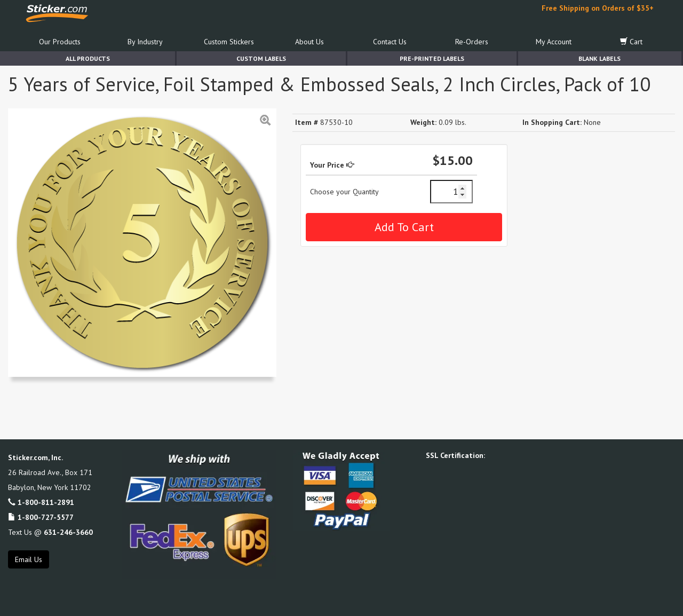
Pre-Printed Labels (432, 58)
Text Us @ (50, 532)
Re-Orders (472, 42)
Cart (631, 42)
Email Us (29, 559)
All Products (88, 58)
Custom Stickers (229, 42)
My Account (554, 42)
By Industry (145, 42)
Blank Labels (599, 58)
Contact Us (390, 42)
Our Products (60, 42)
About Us (309, 42)
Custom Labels (261, 58)
